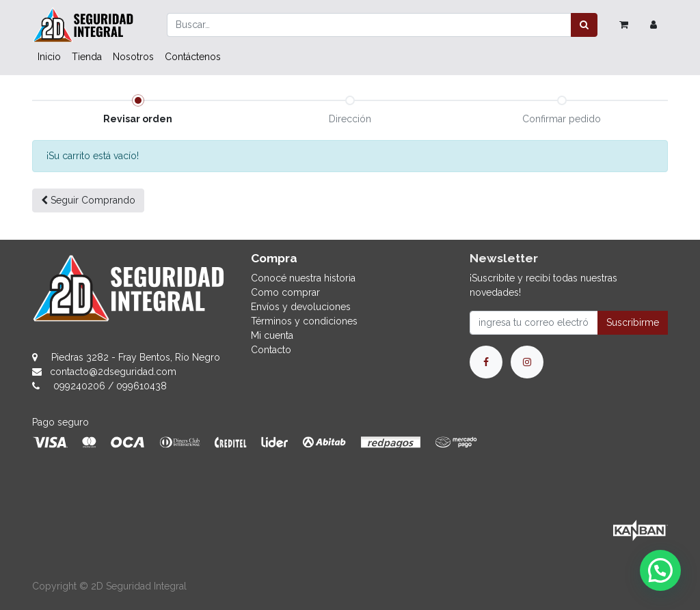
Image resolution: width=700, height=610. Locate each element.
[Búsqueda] (584, 25)
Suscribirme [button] (633, 322)
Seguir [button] (88, 200)
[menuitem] (49, 57)
